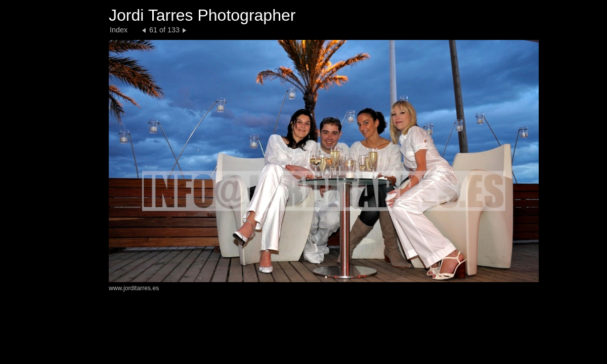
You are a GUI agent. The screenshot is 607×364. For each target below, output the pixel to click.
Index (119, 30)
